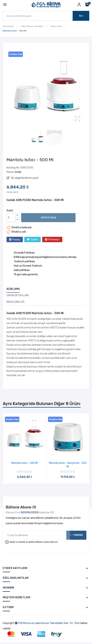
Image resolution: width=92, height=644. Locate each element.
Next (86, 87)
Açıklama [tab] (13, 289)
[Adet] (11, 218)
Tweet (34, 240)
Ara (81, 16)
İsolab (18, 172)
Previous (6, 87)
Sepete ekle (48, 218)
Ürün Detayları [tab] (18, 295)
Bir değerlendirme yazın (25, 178)
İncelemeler (15, 302)
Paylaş (16, 240)
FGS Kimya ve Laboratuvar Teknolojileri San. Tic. (46, 623)
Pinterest (54, 240)
